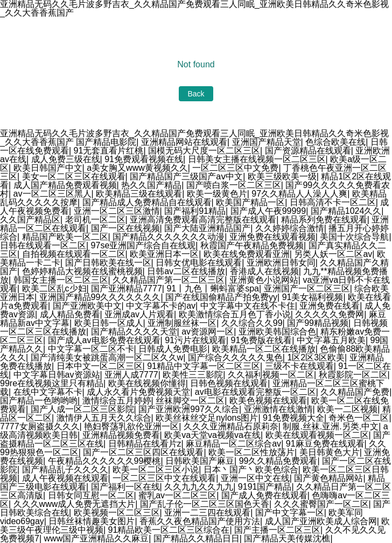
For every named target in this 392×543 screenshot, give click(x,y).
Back (196, 94)
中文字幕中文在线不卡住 (248, 306)
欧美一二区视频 (347, 409)
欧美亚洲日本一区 (164, 254)
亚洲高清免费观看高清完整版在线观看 (203, 220)
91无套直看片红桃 (109, 151)
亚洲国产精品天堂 (267, 142)
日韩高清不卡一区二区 (333, 202)
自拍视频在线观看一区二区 (74, 254)
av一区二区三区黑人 (52, 194)
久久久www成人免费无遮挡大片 (75, 504)
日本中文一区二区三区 (100, 366)
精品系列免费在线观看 (324, 220)
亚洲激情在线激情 (278, 409)
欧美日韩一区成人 (109, 323)
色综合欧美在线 (335, 142)
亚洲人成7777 (131, 375)
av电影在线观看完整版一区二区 (255, 392)
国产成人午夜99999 (268, 211)
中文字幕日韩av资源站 (57, 375)
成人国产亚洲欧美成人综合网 (321, 521)
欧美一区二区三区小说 (156, 469)
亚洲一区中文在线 (255, 478)
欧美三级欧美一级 (282, 176)
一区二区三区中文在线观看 (164, 478)
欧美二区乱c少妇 (54, 288)
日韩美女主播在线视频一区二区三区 (257, 159)
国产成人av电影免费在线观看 (104, 340)
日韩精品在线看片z (145, 444)
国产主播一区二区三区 (277, 530)
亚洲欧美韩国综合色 (277, 332)
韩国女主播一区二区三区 (61, 280)
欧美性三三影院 (193, 375)
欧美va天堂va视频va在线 (212, 435)
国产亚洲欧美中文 (87, 306)
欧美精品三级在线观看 (139, 194)
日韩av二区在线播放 (186, 271)
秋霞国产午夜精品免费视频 (252, 245)
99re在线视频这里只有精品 (52, 383)
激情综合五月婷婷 (117, 401)
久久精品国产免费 (355, 392)
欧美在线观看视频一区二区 (317, 435)
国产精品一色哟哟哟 (39, 401)
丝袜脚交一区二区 (190, 401)
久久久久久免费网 (330, 314)
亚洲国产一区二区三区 (307, 288)
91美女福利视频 (313, 297)
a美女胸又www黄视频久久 (137, 168)
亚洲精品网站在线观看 (184, 142)
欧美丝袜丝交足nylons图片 (207, 418)
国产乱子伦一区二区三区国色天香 (205, 504)
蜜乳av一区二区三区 (177, 495)
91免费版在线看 (262, 340)
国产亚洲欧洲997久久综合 (189, 409)
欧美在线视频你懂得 (147, 383)
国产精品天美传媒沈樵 (287, 538)
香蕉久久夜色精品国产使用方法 (200, 521)
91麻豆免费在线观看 (325, 444)
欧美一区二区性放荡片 (251, 452)
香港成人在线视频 (264, 271)
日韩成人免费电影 (173, 349)
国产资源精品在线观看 (308, 151)
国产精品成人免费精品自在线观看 (147, 202)
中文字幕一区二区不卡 (91, 349)
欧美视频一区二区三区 (117, 513)
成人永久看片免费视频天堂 (138, 392)
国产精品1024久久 (346, 211)
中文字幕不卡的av (161, 306)
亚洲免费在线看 (330, 306)
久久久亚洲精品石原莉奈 (231, 426)
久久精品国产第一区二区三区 (169, 280)
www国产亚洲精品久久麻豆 (97, 538)
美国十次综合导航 (354, 237)
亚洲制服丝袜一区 (182, 323)
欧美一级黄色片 (217, 194)
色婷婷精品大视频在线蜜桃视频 (82, 271)
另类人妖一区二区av (333, 254)
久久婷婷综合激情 (290, 228)
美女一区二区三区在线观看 (74, 176)
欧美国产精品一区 (250, 202)
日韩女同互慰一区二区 (91, 495)
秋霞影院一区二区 (353, 375)
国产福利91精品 (195, 211)
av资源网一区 (208, 332)
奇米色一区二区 (359, 418)
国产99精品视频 (318, 323)
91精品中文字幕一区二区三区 (204, 366)
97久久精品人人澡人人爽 (299, 194)
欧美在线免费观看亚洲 (247, 254)
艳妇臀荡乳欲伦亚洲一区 (131, 426)
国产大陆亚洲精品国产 (207, 228)
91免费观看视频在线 (144, 159)
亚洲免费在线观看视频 (272, 237)
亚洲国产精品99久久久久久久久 (100, 297)
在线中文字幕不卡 (48, 392)
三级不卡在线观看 (299, 366)
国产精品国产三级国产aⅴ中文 (186, 176)
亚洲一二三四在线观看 (207, 513)
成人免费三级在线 (66, 159)
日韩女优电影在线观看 (199, 263)
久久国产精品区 (30, 220)
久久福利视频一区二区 (271, 375)
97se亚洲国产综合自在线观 (143, 245)
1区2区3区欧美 (316, 357)
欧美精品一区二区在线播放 (264, 349)
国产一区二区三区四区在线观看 (143, 452)
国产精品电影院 (106, 142)
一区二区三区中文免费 (235, 168)
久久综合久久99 (252, 323)
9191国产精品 (265, 487)
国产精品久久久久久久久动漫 (169, 237)
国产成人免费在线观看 (264, 495)
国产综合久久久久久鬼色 (235, 357)
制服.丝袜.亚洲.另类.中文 (331, 426)
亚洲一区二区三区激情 (117, 211)
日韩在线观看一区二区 (43, 245)
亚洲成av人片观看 (139, 314)
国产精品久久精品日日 (197, 538)
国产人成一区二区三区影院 (82, 409)
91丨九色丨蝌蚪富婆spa (213, 288)
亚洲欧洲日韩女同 (281, 263)
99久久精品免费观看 (278, 461)
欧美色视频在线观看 (268, 401)
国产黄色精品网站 (328, 478)
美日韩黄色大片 (330, 452)
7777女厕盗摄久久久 (40, 426)
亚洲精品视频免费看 (121, 435)
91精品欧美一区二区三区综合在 (169, 530)
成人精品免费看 (70, 314)
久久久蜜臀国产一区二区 (321, 504)
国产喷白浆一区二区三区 (234, 185)
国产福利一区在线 (125, 487)
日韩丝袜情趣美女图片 (92, 521)
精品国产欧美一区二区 (65, 237)
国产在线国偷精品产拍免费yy (221, 297)
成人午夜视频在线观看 (65, 478)
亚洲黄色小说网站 (264, 280)
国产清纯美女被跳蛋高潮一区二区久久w (107, 357)
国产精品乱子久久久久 (65, 469)
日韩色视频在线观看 (229, 383)
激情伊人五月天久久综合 (104, 418)
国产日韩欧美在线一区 (108, 263)
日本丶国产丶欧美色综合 (251, 469)
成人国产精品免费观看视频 (65, 185)
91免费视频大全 (293, 418)
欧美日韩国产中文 (48, 168)
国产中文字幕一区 (290, 513)
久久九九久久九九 (199, 487)
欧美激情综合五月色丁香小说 (235, 314)
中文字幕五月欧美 (331, 340)
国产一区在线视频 (125, 228)
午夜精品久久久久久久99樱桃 (104, 461)
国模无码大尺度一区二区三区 (204, 151)
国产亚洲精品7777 (127, 288)
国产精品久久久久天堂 (134, 332)
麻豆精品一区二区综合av (233, 444)
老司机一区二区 (95, 220)
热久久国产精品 (151, 185)
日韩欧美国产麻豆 (200, 461)
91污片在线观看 (195, 340)
